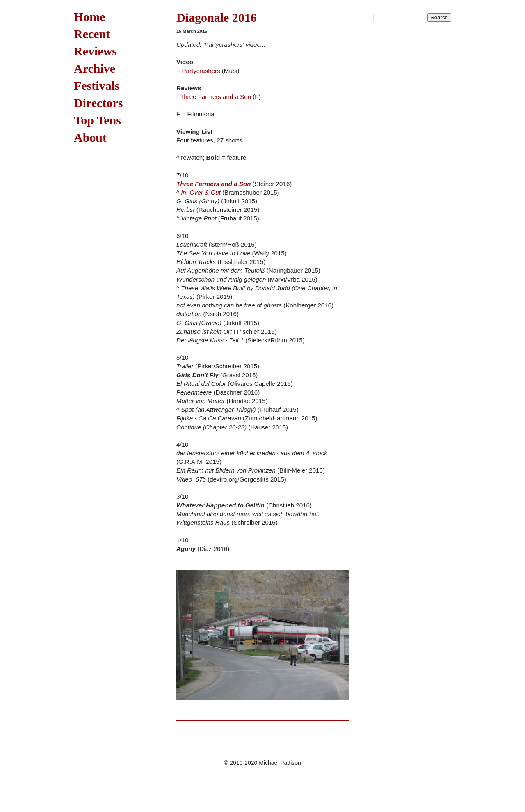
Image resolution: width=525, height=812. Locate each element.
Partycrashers (201, 71)
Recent (92, 34)
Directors (98, 103)
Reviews (95, 51)
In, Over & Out (201, 192)
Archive (95, 68)
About (90, 137)
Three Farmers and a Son (216, 97)
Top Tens (97, 120)
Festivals (97, 86)
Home (90, 17)
